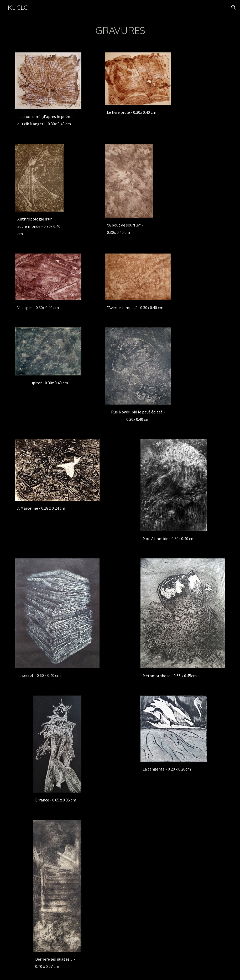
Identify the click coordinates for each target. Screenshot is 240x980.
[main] (120, 30)
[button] (234, 7)
